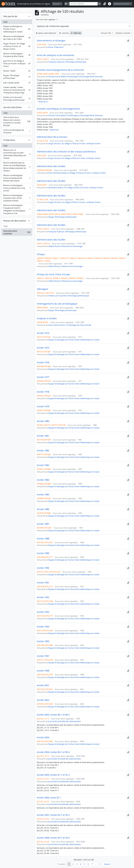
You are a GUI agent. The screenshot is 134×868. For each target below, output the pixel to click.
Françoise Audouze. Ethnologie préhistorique (67, 62)
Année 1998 (43, 671)
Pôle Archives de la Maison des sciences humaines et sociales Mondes (17, 121)
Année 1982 (43, 451)
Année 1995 (43, 641)
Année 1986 (43, 509)
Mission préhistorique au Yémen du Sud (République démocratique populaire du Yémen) (17, 167)
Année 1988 (43, 539)
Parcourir (56, 4)
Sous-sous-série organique (17, 232)
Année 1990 (43, 568)
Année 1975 (43, 348)
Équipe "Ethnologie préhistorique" (17, 77)
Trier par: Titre (106, 33)
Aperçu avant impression (46, 33)
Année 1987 (43, 524)
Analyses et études (47, 318)
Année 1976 (43, 362)
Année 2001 (43, 685)
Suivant (107, 864)
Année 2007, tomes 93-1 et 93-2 (53, 815)
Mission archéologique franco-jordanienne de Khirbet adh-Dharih (17, 178)
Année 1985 (43, 495)
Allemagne (42, 289)
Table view (76, 33)
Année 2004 (43, 737)
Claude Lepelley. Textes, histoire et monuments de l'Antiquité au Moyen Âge (17, 90)
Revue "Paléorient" (56, 47)
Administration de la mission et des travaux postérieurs (66, 152)
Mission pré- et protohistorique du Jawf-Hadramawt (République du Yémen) (17, 154)
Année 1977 (43, 377)
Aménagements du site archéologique (57, 304)
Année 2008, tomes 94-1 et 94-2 (53, 838)
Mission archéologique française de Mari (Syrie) (17, 55)
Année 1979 (43, 406)
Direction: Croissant (123, 33)
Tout (5, 22)
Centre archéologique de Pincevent (17, 131)
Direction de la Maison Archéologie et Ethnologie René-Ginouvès (75, 77)
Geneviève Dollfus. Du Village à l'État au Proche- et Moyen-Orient (76, 188)
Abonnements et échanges (51, 41)
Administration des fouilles (51, 166)
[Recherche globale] (84, 4)
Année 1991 (43, 583)
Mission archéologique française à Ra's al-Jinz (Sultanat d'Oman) (17, 198)
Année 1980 (43, 421)
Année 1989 (43, 553)
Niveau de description (15, 221)
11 (100, 864)
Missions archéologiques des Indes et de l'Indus (17, 38)
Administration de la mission (52, 137)
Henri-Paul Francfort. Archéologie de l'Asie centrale (70, 325)
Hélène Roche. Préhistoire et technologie (65, 246)
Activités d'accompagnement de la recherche (60, 70)
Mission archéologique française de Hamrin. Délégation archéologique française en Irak (17, 209)
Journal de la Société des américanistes (65, 721)
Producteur (9, 140)
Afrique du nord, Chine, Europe (53, 274)
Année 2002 (43, 700)
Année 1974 (43, 333)
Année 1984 (43, 480)
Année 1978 (43, 392)
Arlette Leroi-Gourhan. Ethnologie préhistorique (17, 99)
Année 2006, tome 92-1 (49, 798)
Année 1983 (43, 465)
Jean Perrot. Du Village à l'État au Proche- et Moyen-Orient (17, 64)
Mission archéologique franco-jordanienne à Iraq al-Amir (17, 188)
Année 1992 (43, 597)
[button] (105, 4)
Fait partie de (10, 16)
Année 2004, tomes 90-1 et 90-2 (53, 752)
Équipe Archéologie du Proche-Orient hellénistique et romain (17, 29)
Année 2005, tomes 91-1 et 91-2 (53, 775)
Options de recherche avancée (53, 26)
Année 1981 (43, 436)
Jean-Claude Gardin (17, 83)
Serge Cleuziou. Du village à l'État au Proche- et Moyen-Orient (17, 46)
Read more (43, 102)
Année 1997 (43, 656)
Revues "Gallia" (17, 71)
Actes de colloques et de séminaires (56, 55)
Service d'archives (13, 107)
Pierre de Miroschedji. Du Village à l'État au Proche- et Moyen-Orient (77, 173)
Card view (64, 33)
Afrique (41, 254)
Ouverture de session (122, 4)
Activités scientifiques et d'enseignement (58, 109)
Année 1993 (43, 612)
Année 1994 (43, 627)
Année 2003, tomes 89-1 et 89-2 (53, 715)
